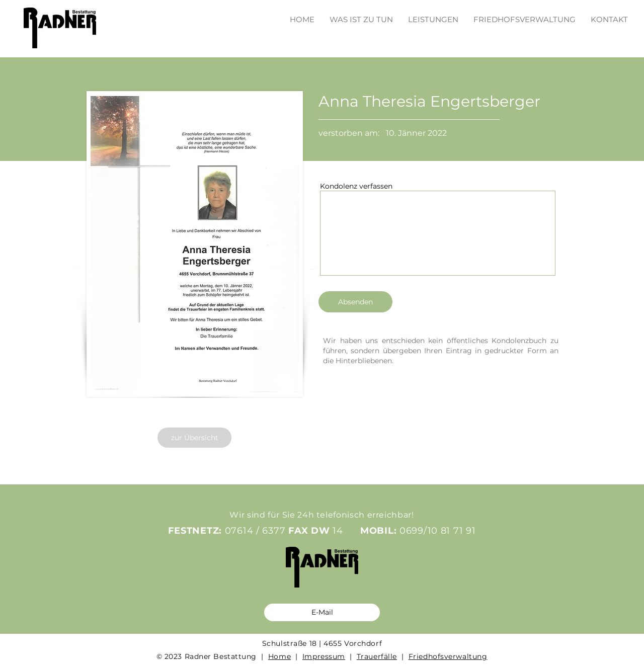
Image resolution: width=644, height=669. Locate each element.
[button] (433, 15)
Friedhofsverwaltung (448, 656)
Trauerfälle (377, 656)
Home (279, 656)
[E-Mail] (322, 612)
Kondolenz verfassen (356, 186)
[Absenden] (355, 302)
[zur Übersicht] (194, 438)
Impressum (324, 656)
